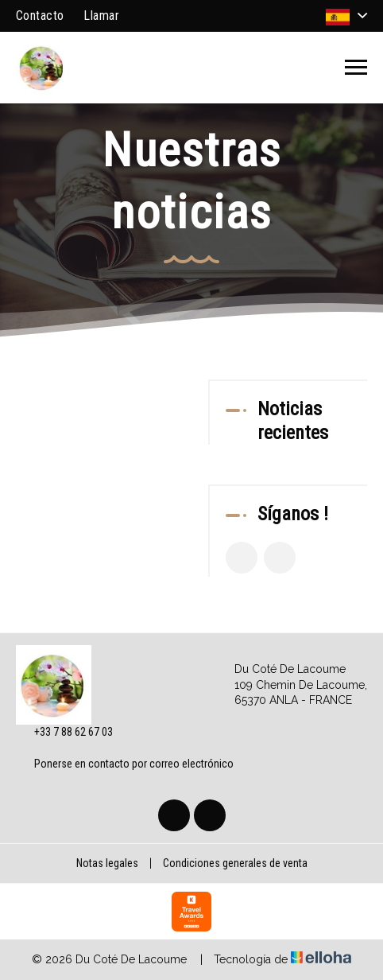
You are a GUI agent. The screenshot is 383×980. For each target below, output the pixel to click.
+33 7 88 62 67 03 (64, 733)
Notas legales (107, 863)
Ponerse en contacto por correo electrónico (125, 764)
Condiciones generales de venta (235, 863)
